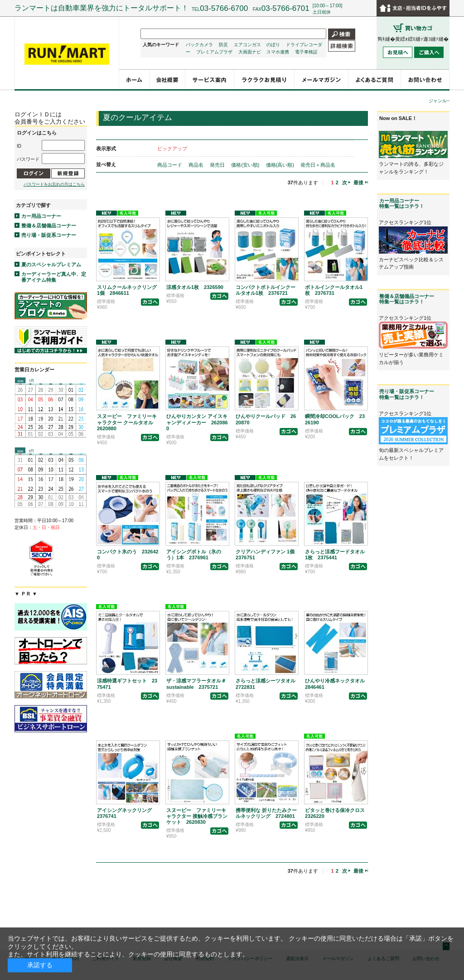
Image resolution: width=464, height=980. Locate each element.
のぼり (273, 45)
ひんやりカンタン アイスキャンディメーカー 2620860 (197, 422)
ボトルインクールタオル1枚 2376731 (334, 290)
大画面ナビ (250, 52)
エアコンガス (247, 45)
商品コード (170, 165)
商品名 (197, 165)
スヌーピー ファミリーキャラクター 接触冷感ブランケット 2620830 (197, 816)
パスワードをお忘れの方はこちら (54, 184)
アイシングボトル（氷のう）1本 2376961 (194, 555)
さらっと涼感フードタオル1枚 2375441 (335, 555)
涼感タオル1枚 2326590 (195, 287)
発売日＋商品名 (318, 165)
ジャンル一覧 (442, 101)
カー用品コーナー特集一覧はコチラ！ (402, 203)
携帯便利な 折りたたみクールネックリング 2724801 (266, 813)
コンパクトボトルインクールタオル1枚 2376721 (266, 290)
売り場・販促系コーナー (49, 235)
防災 (223, 45)
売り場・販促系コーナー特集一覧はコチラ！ (407, 394)
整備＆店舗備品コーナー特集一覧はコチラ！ (407, 299)
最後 (358, 183)
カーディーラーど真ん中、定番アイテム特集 (54, 277)
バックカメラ (199, 45)
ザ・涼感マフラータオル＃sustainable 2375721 (196, 684)
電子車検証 (306, 52)
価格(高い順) (281, 165)
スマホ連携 (278, 52)
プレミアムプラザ (214, 52)
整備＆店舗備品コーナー (49, 226)
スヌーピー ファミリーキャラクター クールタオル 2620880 (128, 422)
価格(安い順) (246, 165)
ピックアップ (172, 149)
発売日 (218, 165)
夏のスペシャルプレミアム (51, 264)
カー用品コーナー (41, 216)
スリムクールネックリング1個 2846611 (127, 290)
